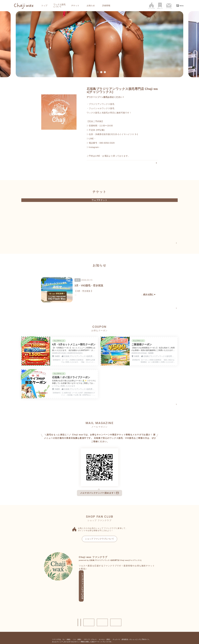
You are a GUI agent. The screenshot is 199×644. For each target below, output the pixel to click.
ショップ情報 (51, 606)
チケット (75, 6)
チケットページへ (168, 243)
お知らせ (91, 6)
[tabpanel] (99, 44)
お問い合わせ (75, 606)
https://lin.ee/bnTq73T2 (107, 139)
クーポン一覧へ (169, 406)
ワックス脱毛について (60, 6)
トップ (44, 6)
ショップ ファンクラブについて (99, 540)
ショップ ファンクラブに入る (99, 582)
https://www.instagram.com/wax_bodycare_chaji (125, 147)
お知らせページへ (168, 309)
